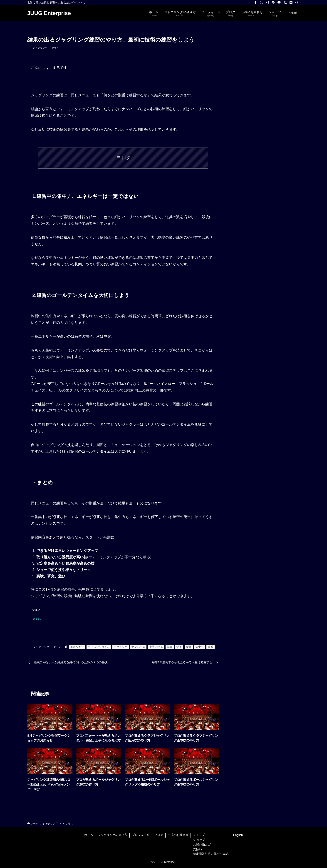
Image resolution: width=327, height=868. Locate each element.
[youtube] (279, 2)
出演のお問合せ (178, 835)
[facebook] (255, 2)
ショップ (199, 835)
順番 (211, 647)
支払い (197, 849)
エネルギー (77, 647)
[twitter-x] (261, 2)
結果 (179, 647)
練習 (189, 647)
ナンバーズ (138, 647)
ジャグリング (40, 48)
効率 (170, 647)
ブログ (159, 835)
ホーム (89, 835)
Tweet (36, 618)
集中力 (200, 647)
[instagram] (267, 2)
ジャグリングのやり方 (112, 835)
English (238, 835)
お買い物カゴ (202, 844)
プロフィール (141, 835)
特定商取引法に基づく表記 (211, 854)
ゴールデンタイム (99, 647)
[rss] (285, 2)
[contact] (291, 2)
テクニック (121, 647)
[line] (273, 2)
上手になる (156, 647)
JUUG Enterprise (49, 13)
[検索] (297, 2)
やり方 (55, 48)
